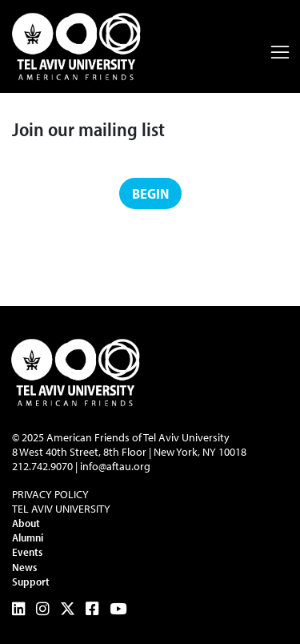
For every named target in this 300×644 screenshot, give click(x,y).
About (26, 523)
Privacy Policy (50, 494)
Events (27, 552)
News (24, 567)
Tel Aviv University (61, 509)
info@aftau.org (115, 466)
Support (31, 582)
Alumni (28, 537)
